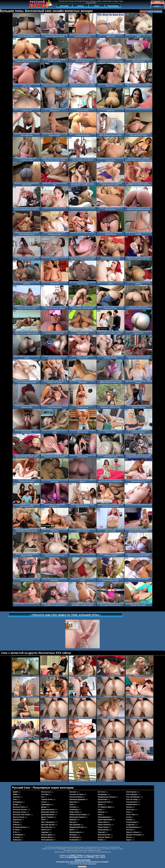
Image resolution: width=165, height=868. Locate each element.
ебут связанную (48, 822)
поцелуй (101, 832)
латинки (73, 807)
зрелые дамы (47, 835)
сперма (129, 820)
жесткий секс (47, 827)
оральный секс (104, 802)
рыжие (101, 840)
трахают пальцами (134, 835)
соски (129, 817)
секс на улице (132, 799)
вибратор (17, 840)
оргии (100, 804)
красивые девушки (77, 799)
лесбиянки (74, 809)
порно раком (103, 827)
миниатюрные (75, 832)
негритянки (102, 799)
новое (150, 11)
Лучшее (80, 6)
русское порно (104, 837)
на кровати (74, 840)
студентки (130, 825)
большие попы (19, 807)
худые (129, 840)
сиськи (129, 807)
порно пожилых (104, 825)
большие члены (19, 812)
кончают (73, 792)
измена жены (47, 837)
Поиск (97, 6)
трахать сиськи (132, 832)
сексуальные (132, 802)
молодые (73, 835)
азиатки (16, 797)
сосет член (131, 815)
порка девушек (104, 817)
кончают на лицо (76, 794)
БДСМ (15, 792)
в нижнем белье (20, 827)
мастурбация (75, 825)
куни (71, 804)
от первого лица (105, 807)
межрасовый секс (77, 827)
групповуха (46, 804)
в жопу (16, 822)
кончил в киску (76, 797)
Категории (64, 6)
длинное (158, 11)
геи (43, 797)
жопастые (45, 830)
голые (44, 802)
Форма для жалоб (82, 860)
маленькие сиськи (77, 817)
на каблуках (74, 837)
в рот (15, 832)
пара (100, 809)
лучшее (143, 11)
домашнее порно (48, 812)
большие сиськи (20, 809)
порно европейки (105, 820)
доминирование (48, 815)
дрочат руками (47, 817)
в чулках (17, 837)
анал (15, 799)
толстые (130, 830)
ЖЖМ (15, 794)
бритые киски (19, 817)
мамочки (73, 820)
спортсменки (131, 822)
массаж (73, 822)
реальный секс (104, 835)
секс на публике (133, 797)
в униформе (18, 835)
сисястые (130, 809)
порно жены (103, 822)
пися (100, 815)
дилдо (44, 807)
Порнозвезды (113, 6)
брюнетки (17, 820)
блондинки (17, 802)
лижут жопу (74, 812)
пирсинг (101, 812)
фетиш (129, 837)
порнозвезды (103, 830)
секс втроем (131, 792)
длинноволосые (48, 809)
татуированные (132, 827)
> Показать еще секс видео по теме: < (65, 615)
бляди (16, 804)
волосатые (46, 792)
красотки (73, 802)
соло (128, 812)
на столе (101, 792)
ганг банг (45, 794)
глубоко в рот (47, 799)
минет (72, 830)
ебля (43, 820)
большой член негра (21, 815)
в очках (16, 830)
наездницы (102, 794)
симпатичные (132, 804)
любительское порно (78, 815)
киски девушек (47, 840)
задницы (45, 832)
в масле (16, 825)
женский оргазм (48, 825)
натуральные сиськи (106, 797)
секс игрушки (132, 794)
